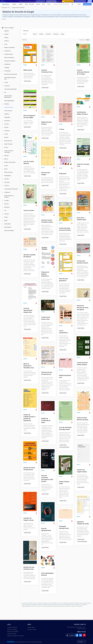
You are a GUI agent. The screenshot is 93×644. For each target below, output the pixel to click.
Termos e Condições (12, 629)
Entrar (79, 4)
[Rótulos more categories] (3, 138)
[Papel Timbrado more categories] (3, 144)
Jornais (6, 134)
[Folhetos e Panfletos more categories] (3, 48)
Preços (49, 4)
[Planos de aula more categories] (3, 141)
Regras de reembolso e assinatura (16, 636)
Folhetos (7, 41)
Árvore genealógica (9, 101)
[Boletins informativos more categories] (3, 162)
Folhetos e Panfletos (10, 47)
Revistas (6, 156)
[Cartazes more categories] (3, 186)
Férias (44, 4)
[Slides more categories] (3, 221)
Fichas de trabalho (9, 230)
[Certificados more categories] (3, 71)
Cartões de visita (9, 54)
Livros (6, 44)
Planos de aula (8, 141)
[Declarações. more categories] (3, 224)
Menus (6, 159)
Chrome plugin (31, 627)
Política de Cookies (12, 634)
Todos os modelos (8, 28)
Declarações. (8, 224)
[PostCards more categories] (3, 182)
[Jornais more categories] (3, 134)
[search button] (72, 4)
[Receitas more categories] (3, 204)
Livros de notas (8, 111)
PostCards (7, 182)
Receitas (7, 204)
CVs (5, 92)
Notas (6, 169)
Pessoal (38, 4)
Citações (7, 200)
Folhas (6, 217)
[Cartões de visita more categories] (3, 54)
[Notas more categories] (3, 169)
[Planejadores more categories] (3, 176)
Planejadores (8, 176)
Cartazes (7, 186)
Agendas (7, 31)
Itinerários (7, 131)
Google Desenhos (9, 107)
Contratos (7, 86)
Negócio (21, 4)
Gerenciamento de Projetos (9, 196)
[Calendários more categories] (3, 64)
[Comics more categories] (3, 83)
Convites (7, 124)
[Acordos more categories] (3, 34)
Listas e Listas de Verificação (9, 151)
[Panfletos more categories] (3, 104)
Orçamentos (8, 51)
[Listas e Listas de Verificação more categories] (3, 151)
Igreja (26, 4)
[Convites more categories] (3, 124)
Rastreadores (8, 227)
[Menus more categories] (3, 159)
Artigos (6, 37)
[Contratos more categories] (3, 86)
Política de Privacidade (13, 631)
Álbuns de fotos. (9, 172)
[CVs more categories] (3, 93)
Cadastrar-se (87, 4)
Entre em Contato (32, 629)
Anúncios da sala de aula (11, 74)
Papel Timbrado (8, 144)
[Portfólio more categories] (3, 179)
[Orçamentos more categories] (3, 51)
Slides (6, 220)
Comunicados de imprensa (11, 189)
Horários (7, 214)
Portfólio (7, 179)
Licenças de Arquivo (12, 627)
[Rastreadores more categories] (3, 227)
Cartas (6, 147)
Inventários (7, 121)
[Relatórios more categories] (3, 207)
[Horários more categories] (3, 214)
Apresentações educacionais (8, 97)
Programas (7, 192)
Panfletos (7, 104)
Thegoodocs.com (6, 8)
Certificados (7, 71)
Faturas (6, 127)
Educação (31, 4)
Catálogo (7, 68)
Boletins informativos (10, 162)
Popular (88, 40)
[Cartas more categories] (3, 148)
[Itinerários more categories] (3, 131)
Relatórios (7, 207)
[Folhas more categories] (3, 217)
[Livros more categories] (3, 44)
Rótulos (6, 137)
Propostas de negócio (10, 61)
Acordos (6, 34)
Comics (6, 82)
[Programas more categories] (3, 192)
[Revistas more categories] (3, 156)
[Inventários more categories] (3, 121)
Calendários (7, 64)
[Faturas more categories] (3, 127)
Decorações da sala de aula (10, 78)
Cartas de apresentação (10, 89)
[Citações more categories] (3, 201)
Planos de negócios (9, 58)
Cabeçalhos (7, 117)
